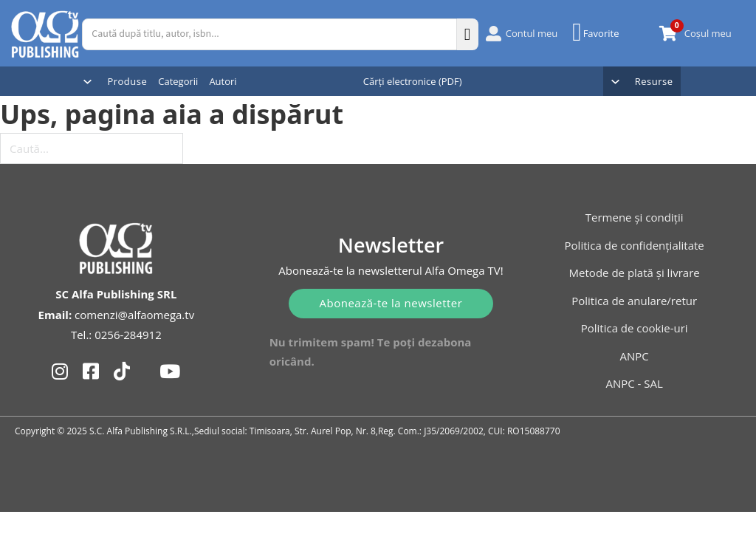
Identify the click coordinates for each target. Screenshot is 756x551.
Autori (223, 81)
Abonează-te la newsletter (391, 303)
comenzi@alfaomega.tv (134, 315)
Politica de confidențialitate (635, 245)
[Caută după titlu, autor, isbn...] (269, 34)
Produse (127, 81)
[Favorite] (597, 32)
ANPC (635, 356)
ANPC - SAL (634, 383)
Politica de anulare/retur (634, 301)
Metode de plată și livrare (635, 273)
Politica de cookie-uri (635, 328)
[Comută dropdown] (87, 82)
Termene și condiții (635, 217)
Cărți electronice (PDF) (413, 81)
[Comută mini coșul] (668, 34)
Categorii (178, 81)
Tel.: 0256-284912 (116, 335)
